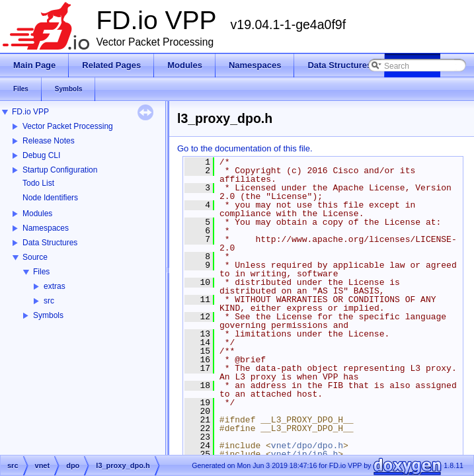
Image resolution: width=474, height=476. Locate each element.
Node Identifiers (50, 198)
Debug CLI (41, 155)
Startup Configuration (60, 170)
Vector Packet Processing (68, 126)
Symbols (48, 315)
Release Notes (49, 141)
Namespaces (46, 228)
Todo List (38, 183)
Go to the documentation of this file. (245, 148)
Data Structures (50, 243)
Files (41, 272)
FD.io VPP (30, 112)
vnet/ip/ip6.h (304, 454)
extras (55, 286)
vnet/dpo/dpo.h (307, 446)
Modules (37, 214)
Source (35, 257)
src (49, 301)
